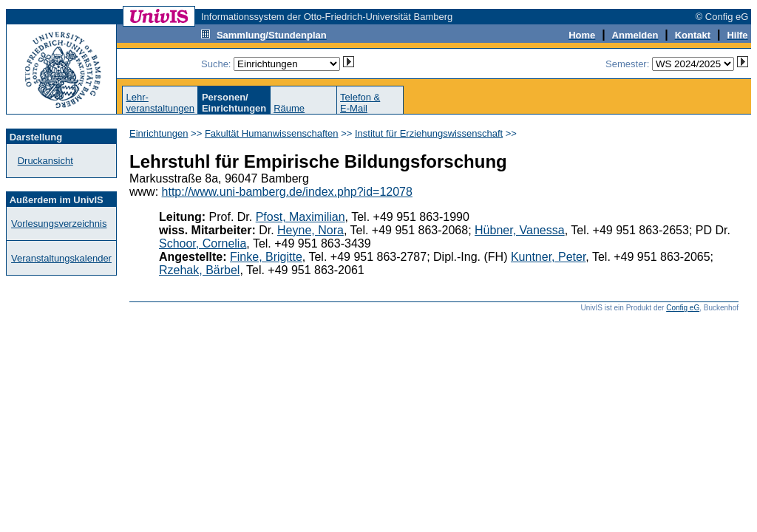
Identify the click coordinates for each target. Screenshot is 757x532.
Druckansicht (45, 161)
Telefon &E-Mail (360, 103)
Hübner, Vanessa (520, 230)
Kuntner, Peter (548, 257)
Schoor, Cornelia (203, 243)
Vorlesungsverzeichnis (59, 224)
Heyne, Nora (310, 230)
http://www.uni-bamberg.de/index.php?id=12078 (287, 192)
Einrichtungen (159, 133)
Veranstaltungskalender (61, 258)
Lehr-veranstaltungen (160, 103)
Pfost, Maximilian (301, 217)
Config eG (683, 308)
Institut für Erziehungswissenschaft (429, 133)
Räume (289, 108)
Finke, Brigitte (266, 257)
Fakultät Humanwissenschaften (272, 133)
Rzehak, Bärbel (199, 270)
